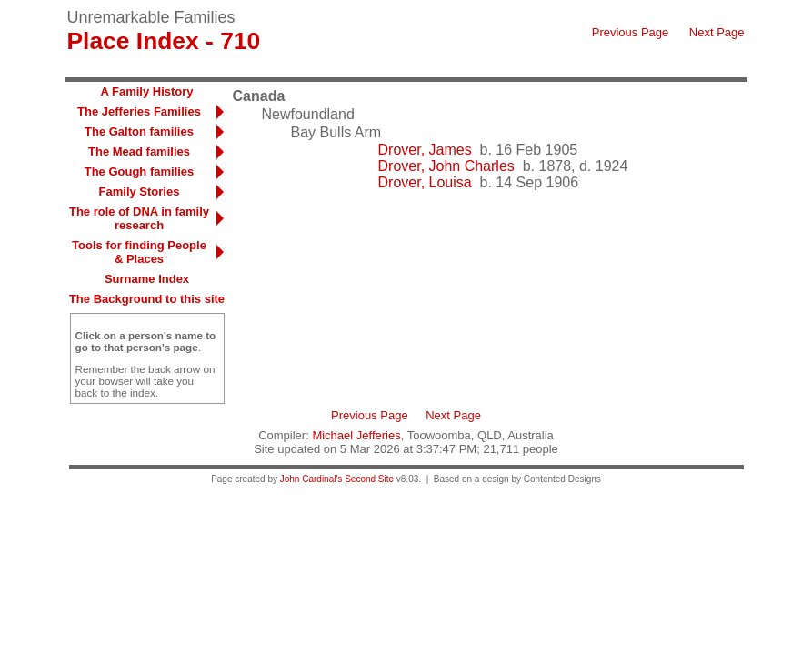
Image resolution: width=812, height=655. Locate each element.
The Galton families (139, 131)
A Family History (146, 91)
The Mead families (139, 151)
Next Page (717, 32)
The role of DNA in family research (139, 218)
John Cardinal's (311, 479)
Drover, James (425, 150)
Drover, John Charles (446, 166)
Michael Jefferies (356, 435)
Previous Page (631, 32)
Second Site (369, 479)
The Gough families (140, 171)
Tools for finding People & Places (139, 252)
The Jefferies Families (139, 111)
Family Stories (140, 191)
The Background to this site (147, 299)
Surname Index (147, 279)
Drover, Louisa (425, 182)
